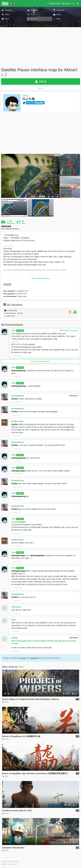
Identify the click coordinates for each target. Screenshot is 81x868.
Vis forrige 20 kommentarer (41, 361)
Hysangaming (17, 396)
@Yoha (14, 399)
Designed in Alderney (10, 861)
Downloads (11, 223)
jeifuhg (14, 638)
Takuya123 (16, 607)
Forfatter (20, 331)
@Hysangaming (18, 371)
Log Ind (22, 658)
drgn (13, 620)
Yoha (25, 96)
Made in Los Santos (9, 864)
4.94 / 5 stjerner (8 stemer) (10, 229)
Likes (23, 223)
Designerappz (17, 421)
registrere (35, 658)
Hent (41, 81)
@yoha (14, 424)
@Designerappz (18, 471)
